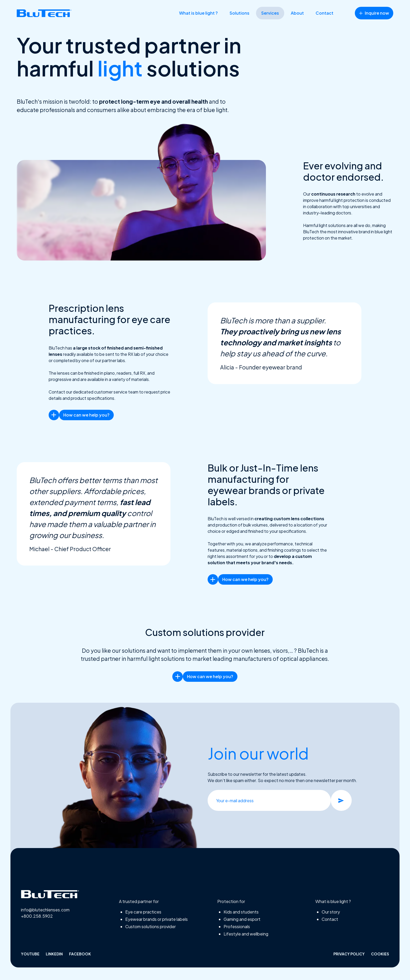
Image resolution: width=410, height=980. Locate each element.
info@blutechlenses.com (45, 910)
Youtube (30, 954)
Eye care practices (143, 912)
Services (270, 13)
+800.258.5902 (37, 916)
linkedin (54, 954)
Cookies (380, 954)
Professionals (237, 926)
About (297, 13)
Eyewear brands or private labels (156, 919)
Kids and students (241, 912)
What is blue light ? (198, 13)
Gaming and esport (242, 919)
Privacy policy (349, 954)
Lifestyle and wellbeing (246, 934)
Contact (324, 13)
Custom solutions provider (150, 926)
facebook (80, 954)
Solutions (240, 13)
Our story (331, 912)
